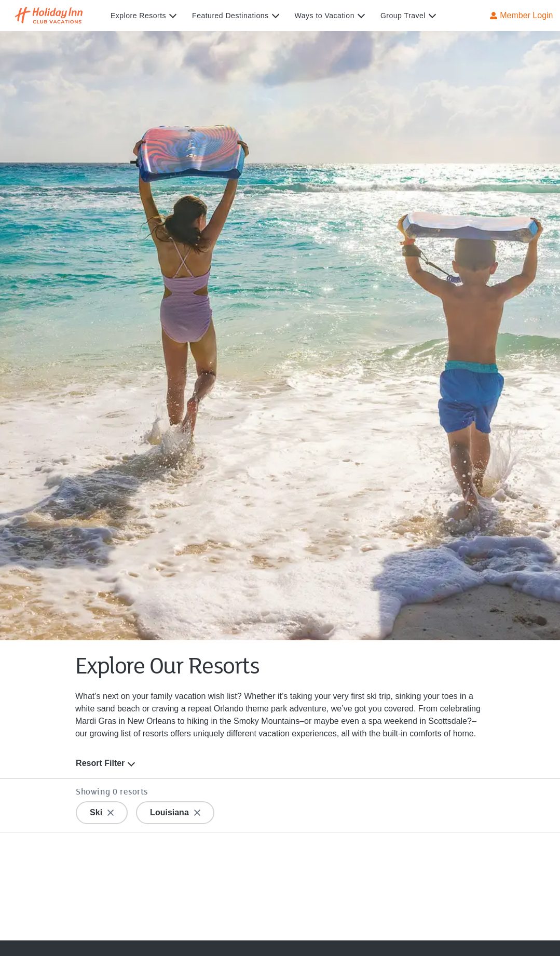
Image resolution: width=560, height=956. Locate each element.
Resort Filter (100, 763)
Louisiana (175, 812)
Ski (102, 812)
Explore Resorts (138, 16)
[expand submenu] (170, 16)
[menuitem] (151, 16)
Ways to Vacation (325, 16)
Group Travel (403, 16)
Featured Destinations (230, 16)
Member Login (521, 15)
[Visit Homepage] (59, 16)
